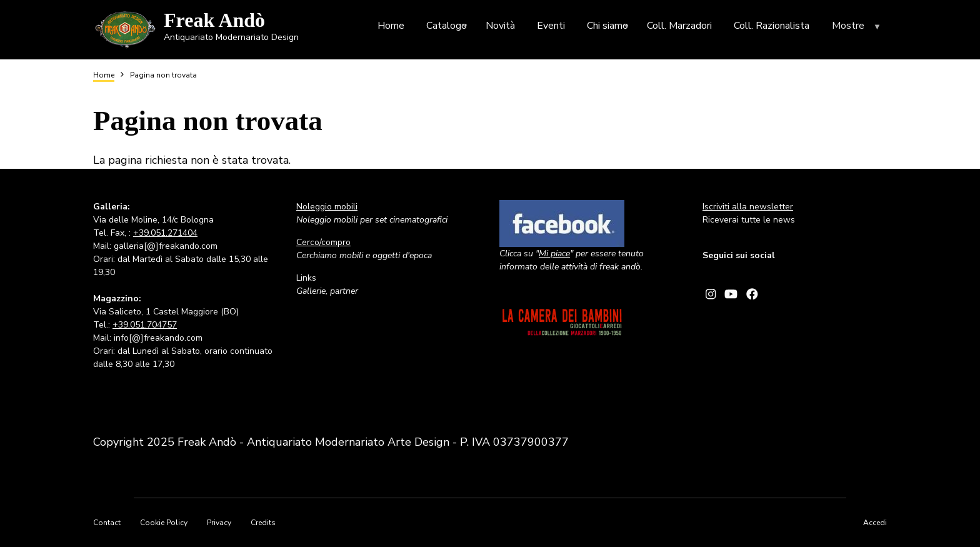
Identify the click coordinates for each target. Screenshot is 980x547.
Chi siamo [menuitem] (609, 28)
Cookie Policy (164, 523)
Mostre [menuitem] (858, 28)
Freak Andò (214, 20)
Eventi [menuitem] (551, 26)
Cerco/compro (323, 242)
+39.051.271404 (165, 233)
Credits (263, 523)
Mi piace (554, 253)
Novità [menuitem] (500, 26)
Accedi (875, 523)
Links (306, 278)
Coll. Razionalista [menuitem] (772, 26)
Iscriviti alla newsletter (748, 207)
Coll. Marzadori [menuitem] (679, 26)
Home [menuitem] (391, 26)
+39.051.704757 (145, 325)
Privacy (219, 523)
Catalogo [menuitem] (448, 28)
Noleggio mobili (327, 207)
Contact (107, 523)
